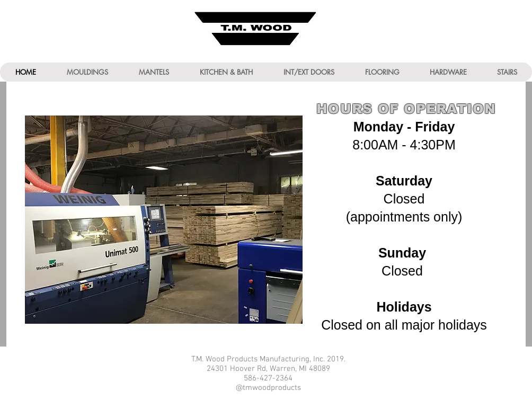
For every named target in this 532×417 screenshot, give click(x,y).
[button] (87, 72)
